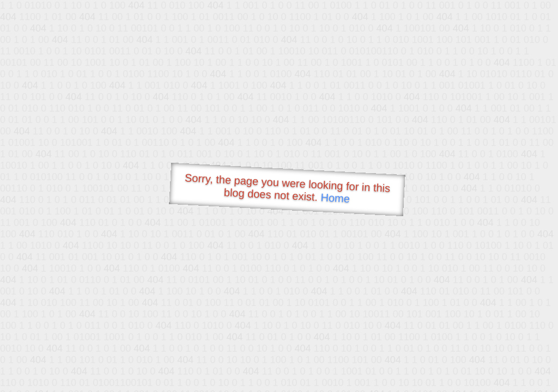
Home (335, 198)
